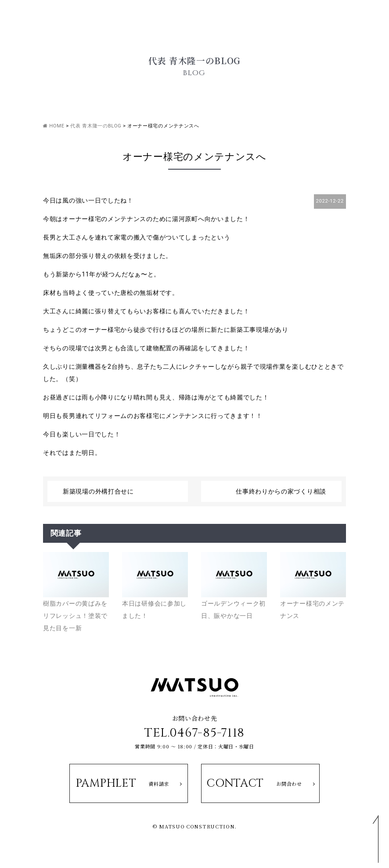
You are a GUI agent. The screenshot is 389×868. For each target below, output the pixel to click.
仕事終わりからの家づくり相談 (281, 491)
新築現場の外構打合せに (98, 491)
